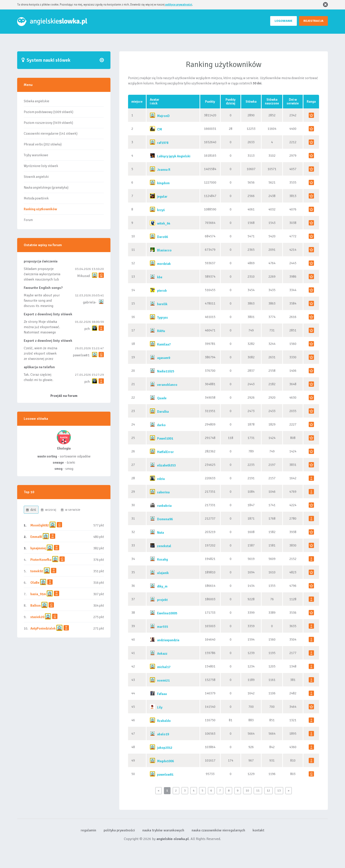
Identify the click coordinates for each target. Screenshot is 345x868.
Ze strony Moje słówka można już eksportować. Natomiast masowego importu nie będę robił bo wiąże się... (42, 332)
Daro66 (162, 237)
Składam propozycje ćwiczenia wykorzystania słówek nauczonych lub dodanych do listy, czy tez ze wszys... (42, 279)
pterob (162, 291)
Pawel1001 (165, 439)
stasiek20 (37, 617)
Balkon (36, 606)
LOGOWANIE (284, 21)
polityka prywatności (119, 830)
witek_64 (164, 223)
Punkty (210, 102)
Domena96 (165, 519)
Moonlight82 (40, 525)
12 (268, 791)
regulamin (88, 830)
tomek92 (37, 571)
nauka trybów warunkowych (163, 830)
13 (279, 791)
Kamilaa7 (164, 344)
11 (258, 791)
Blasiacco (164, 250)
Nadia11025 (166, 371)
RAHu (161, 331)
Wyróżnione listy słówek (41, 166)
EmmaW (36, 537)
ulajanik (163, 573)
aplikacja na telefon (39, 367)
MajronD (163, 116)
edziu (161, 479)
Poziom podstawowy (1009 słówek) (49, 112)
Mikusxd (83, 276)
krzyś (161, 210)
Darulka (163, 412)
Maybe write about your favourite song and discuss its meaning (42, 301)
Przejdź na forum (64, 396)
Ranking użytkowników (40, 209)
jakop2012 (165, 748)
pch (87, 329)
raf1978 (163, 143)
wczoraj (49, 510)
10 (247, 791)
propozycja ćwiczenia (41, 261)
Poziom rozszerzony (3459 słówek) (48, 123)
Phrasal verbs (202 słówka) (43, 144)
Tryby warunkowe (36, 155)
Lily (160, 707)
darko (161, 425)
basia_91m (38, 594)
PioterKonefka (41, 560)
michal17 (164, 667)
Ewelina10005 (167, 613)
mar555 (163, 627)
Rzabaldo (164, 721)
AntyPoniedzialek (43, 628)
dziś (31, 510)
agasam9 (164, 358)
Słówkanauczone (272, 101)
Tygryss (162, 318)
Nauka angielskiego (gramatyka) (46, 188)
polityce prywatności (179, 5)
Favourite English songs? (43, 288)
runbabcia (164, 506)
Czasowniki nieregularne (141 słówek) (51, 134)
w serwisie (71, 510)
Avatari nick (155, 101)
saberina (163, 492)
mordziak (164, 264)
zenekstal (164, 546)
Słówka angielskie (37, 101)
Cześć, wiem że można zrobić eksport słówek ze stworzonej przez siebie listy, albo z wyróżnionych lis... (40, 359)
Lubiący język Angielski (174, 156)
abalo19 (163, 734)
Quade (162, 398)
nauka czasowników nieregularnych (218, 830)
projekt (162, 600)
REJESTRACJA (313, 21)
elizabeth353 (166, 465)
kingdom (163, 183)
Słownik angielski (36, 177)
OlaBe (35, 583)
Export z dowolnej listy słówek (48, 314)
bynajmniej (38, 548)
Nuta (161, 533)
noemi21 (163, 680)
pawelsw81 (81, 355)
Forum (28, 220)
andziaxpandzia (168, 640)
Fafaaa (162, 694)
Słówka (251, 102)
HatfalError (165, 452)
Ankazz (162, 654)
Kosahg (162, 559)
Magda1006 (165, 761)
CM (160, 129)
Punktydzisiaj (230, 101)
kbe (160, 277)
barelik (162, 304)
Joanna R (164, 170)
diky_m (162, 586)
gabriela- (90, 302)
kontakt (258, 830)
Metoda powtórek (36, 198)
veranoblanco (167, 385)
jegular (162, 197)
